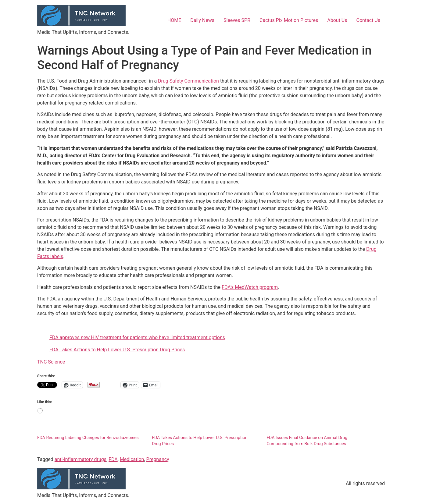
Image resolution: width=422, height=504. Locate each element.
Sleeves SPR (237, 20)
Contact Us (368, 20)
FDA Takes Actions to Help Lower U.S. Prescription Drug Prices (117, 350)
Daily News (202, 20)
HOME (174, 20)
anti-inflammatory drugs (80, 459)
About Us (337, 20)
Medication (132, 459)
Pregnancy (158, 459)
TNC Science (51, 362)
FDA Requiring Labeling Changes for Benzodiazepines (88, 438)
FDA (113, 459)
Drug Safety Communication (188, 81)
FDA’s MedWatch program (250, 287)
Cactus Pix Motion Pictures (289, 20)
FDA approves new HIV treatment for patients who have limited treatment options (137, 337)
